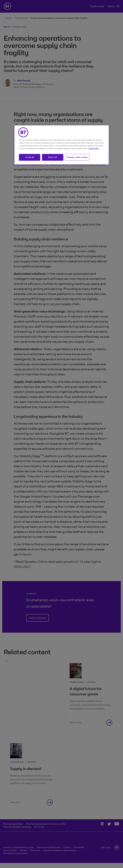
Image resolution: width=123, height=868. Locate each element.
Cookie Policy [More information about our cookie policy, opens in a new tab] (94, 149)
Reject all (53, 157)
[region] (62, 145)
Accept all (30, 157)
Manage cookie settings (77, 157)
